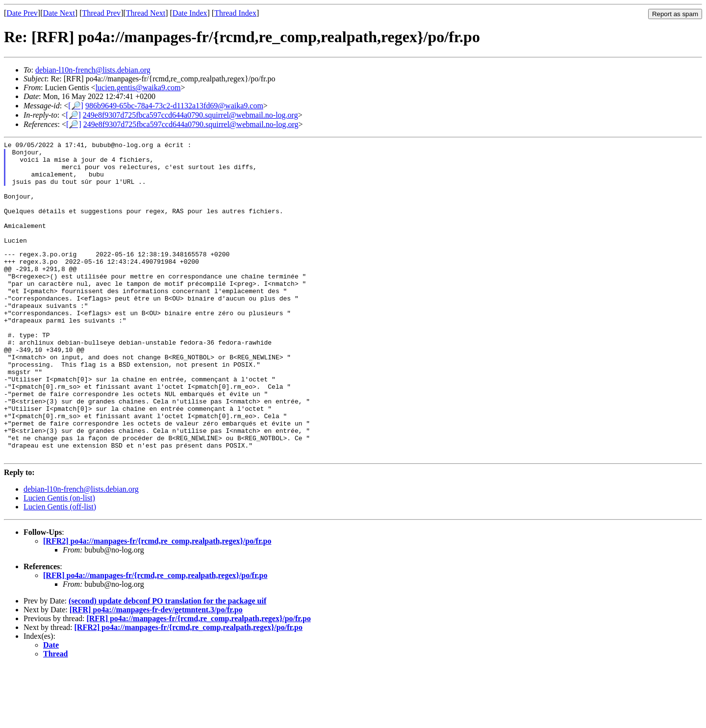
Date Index (190, 13)
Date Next (59, 13)
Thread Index (235, 13)
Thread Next (146, 13)
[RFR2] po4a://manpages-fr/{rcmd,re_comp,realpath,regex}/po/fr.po (157, 603)
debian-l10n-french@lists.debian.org (93, 70)
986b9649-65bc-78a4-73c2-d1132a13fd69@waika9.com (174, 106)
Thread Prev (101, 13)
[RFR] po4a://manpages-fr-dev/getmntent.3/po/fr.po (156, 671)
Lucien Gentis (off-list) (60, 568)
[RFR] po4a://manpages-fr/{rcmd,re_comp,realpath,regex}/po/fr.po (155, 637)
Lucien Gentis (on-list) (59, 560)
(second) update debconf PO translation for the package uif (167, 663)
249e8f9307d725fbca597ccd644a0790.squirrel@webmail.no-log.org (190, 115)
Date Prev (22, 13)
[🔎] (76, 106)
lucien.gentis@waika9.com (138, 88)
